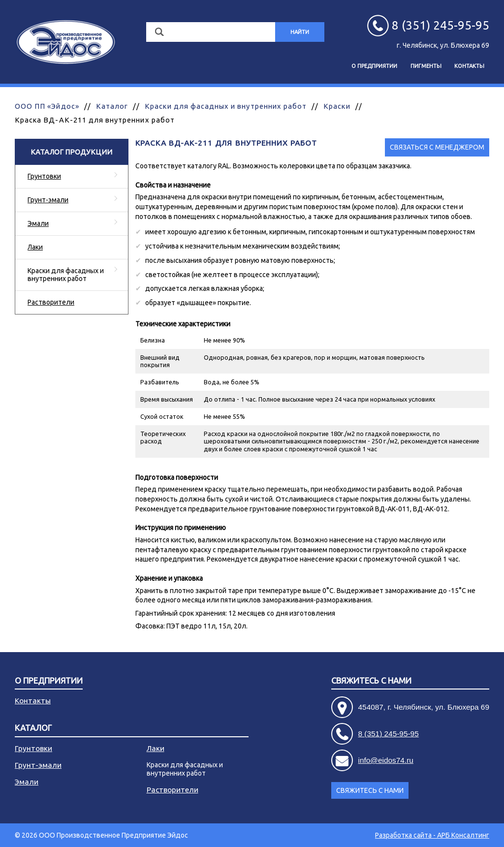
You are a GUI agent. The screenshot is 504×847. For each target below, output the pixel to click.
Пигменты (426, 66)
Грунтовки (44, 176)
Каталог (112, 106)
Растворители (51, 302)
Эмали (38, 223)
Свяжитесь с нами (371, 681)
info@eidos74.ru (386, 760)
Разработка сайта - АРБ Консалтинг (432, 835)
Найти (300, 32)
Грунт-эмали (48, 200)
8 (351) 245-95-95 (389, 734)
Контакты (469, 66)
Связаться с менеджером (437, 147)
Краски (337, 106)
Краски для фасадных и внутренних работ (226, 106)
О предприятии (374, 66)
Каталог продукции (71, 152)
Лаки (35, 247)
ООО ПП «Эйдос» (47, 106)
